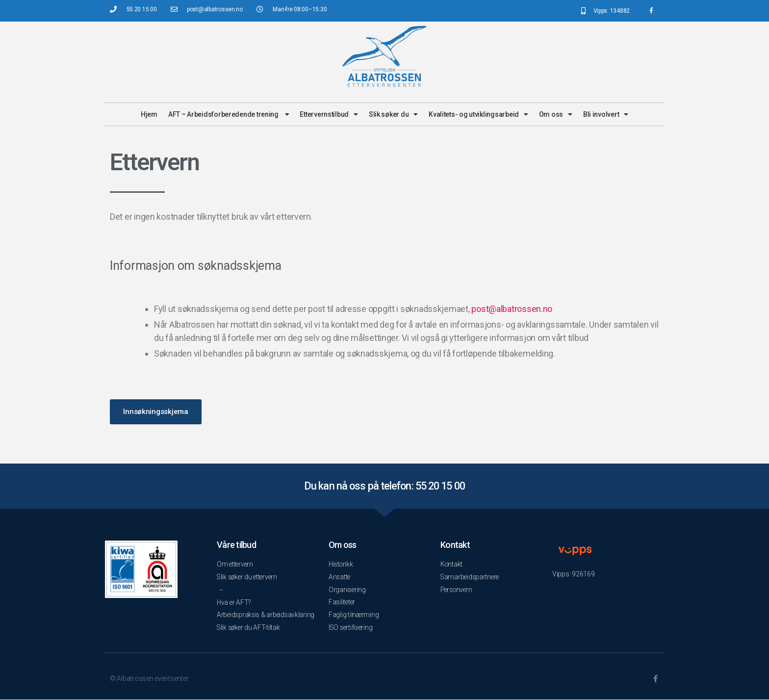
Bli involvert (606, 114)
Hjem (149, 114)
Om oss (556, 114)
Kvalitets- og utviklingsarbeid (478, 114)
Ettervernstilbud (329, 114)
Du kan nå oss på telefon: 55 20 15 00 (384, 486)
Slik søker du (393, 114)
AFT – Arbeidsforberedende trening (229, 114)
